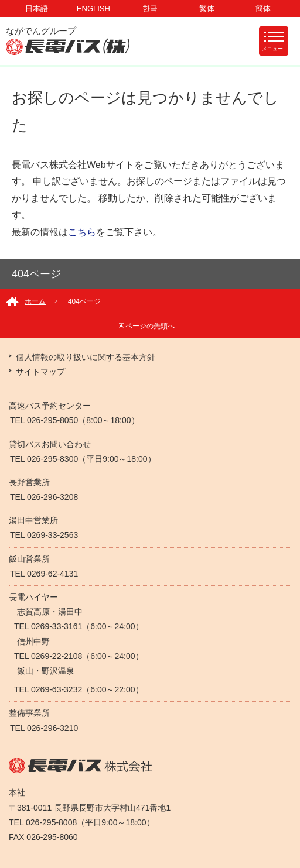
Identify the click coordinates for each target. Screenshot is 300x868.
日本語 (37, 8)
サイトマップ (40, 372)
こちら (82, 232)
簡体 (263, 8)
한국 (150, 8)
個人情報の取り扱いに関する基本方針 (86, 357)
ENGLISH (93, 8)
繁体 (207, 8)
